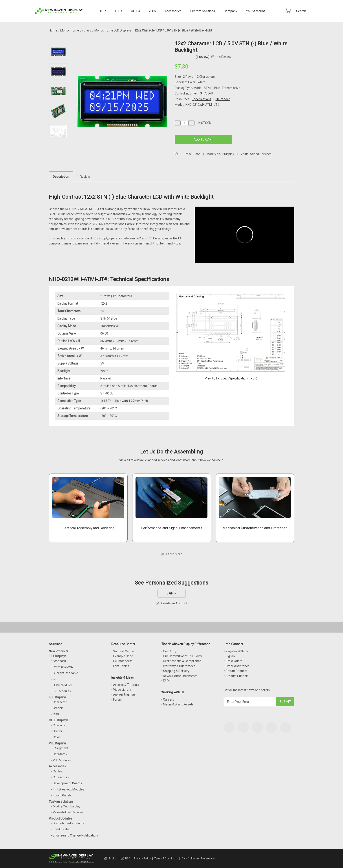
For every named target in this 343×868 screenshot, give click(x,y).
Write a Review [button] (221, 57)
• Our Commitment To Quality (182, 656)
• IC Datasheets (122, 661)
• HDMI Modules (62, 685)
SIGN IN (171, 593)
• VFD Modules (61, 760)
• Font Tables (120, 666)
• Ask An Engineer (124, 695)
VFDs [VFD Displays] (152, 11)
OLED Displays (59, 720)
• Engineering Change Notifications (75, 835)
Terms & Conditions (166, 859)
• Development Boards (67, 783)
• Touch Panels (61, 795)
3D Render (223, 99)
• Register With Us (236, 651)
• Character (59, 702)
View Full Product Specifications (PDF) (231, 378)
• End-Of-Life (60, 829)
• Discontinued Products (68, 823)
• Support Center (123, 651)
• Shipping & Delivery (175, 671)
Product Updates (61, 818)
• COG (55, 714)
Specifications (201, 99)
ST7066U (206, 93)
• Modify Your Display (66, 806)
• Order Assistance (237, 666)
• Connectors (60, 777)
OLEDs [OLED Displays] (135, 11)
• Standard (58, 661)
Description (61, 177)
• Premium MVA (62, 667)
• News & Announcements (179, 676)
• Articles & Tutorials (125, 685)
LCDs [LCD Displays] (119, 11)
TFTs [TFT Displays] (103, 11)
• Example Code (122, 656)
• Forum (117, 700)
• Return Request (236, 671)
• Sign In (229, 656)
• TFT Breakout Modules (68, 789)
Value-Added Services (256, 154)
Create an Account (174, 603)
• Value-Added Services (67, 812)
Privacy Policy (142, 859)
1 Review (84, 177)
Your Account (255, 11)
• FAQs (166, 681)
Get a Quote (192, 154)
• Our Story (169, 651)
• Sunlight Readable (65, 673)
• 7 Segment (60, 748)
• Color (56, 737)
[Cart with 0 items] (288, 10)
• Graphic (57, 708)
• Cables (57, 771)
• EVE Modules (61, 691)
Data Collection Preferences (199, 859)
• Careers (168, 700)
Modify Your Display (220, 154)
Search (301, 11)
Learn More (174, 554)
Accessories (173, 11)
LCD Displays (58, 697)
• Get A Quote (233, 661)
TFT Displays (58, 656)
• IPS (54, 679)
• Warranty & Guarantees (178, 666)
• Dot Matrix (59, 754)
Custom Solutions (203, 11)
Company (230, 11)
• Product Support (236, 676)
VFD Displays (58, 743)
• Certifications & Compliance (181, 661)
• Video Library (121, 690)
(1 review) (203, 57)
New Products (59, 651)
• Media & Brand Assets (177, 704)
